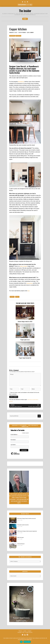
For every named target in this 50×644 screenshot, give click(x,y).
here (29, 291)
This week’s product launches (24, 528)
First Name (13, 443)
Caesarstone (30, 284)
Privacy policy (27, 642)
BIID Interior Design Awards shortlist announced (28, 522)
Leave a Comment (33, 33)
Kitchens (12, 297)
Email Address (14, 438)
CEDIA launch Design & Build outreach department (29, 535)
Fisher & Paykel (24, 267)
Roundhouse (22, 82)
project (18, 297)
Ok (21, 642)
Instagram (30, 635)
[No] (48, 640)
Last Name (13, 448)
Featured (13, 36)
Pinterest (20, 635)
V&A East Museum (22, 547)
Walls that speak (21, 541)
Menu (25, 19)
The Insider (25, 10)
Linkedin (25, 635)
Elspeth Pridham (24, 33)
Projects (19, 36)
